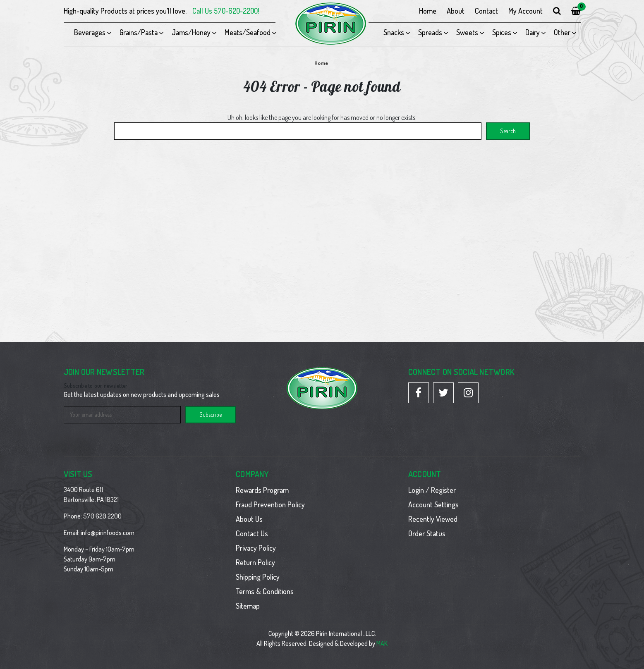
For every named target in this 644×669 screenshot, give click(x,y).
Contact (486, 11)
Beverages (90, 32)
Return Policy (255, 562)
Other (562, 32)
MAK (382, 643)
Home (428, 11)
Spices (502, 32)
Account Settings (433, 504)
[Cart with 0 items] (576, 11)
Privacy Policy (256, 548)
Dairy (533, 32)
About (456, 11)
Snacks (394, 32)
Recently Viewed (433, 519)
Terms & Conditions (265, 591)
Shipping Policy (258, 577)
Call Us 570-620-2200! (226, 11)
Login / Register (432, 490)
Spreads (430, 32)
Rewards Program (262, 490)
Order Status (427, 533)
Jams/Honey (191, 32)
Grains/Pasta (139, 32)
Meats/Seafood (248, 32)
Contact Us (252, 533)
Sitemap (248, 606)
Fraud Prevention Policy (270, 504)
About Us (249, 519)
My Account (525, 11)
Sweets (467, 32)
